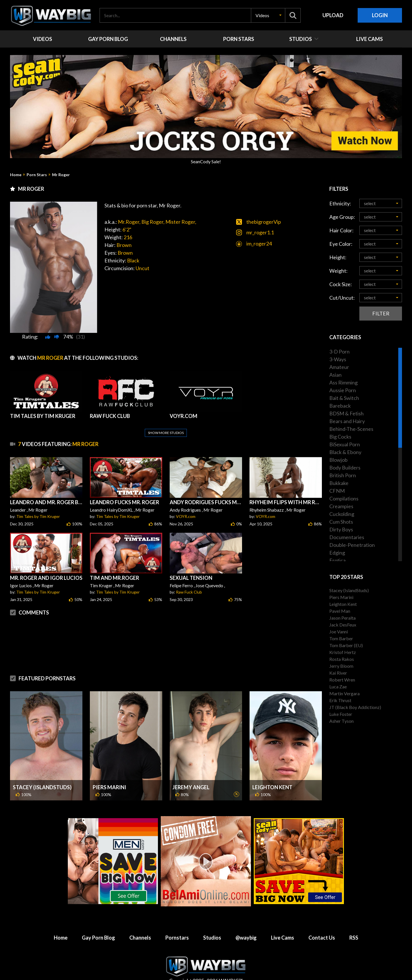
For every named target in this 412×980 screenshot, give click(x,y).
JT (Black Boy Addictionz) (355, 707)
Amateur (339, 367)
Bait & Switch (344, 398)
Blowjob (338, 460)
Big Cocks (340, 437)
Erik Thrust (340, 700)
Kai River (338, 673)
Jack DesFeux (343, 625)
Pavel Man (340, 611)
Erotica (337, 560)
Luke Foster (341, 714)
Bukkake (339, 483)
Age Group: (342, 217)
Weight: (338, 271)
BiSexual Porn (345, 444)
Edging (337, 553)
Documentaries (347, 537)
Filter (381, 313)
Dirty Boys (341, 529)
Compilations (344, 498)
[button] (268, 15)
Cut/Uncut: (342, 298)
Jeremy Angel (191, 773)
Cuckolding (342, 514)
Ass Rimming (343, 382)
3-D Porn (339, 351)
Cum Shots (341, 522)
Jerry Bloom (341, 666)
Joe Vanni (339, 632)
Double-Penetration (352, 545)
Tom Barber (341, 638)
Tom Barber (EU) (346, 645)
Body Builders (345, 468)
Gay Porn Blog (98, 924)
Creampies (341, 506)
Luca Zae (338, 687)
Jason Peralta (342, 618)
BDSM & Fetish (346, 413)
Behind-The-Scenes (351, 429)
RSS (354, 924)
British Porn (343, 475)
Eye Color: (341, 244)
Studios (212, 924)
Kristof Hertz (343, 652)
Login (380, 15)
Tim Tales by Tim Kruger (38, 503)
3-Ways (338, 359)
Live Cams (283, 924)
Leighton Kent (272, 773)
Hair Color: (341, 230)
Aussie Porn (343, 390)
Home (16, 175)
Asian (335, 375)
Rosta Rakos (342, 659)
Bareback (340, 406)
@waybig (246, 924)
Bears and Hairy (347, 421)
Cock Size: (341, 284)
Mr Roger (61, 175)
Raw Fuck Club (189, 578)
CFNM (337, 491)
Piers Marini (109, 773)
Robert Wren (342, 680)
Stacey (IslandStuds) (42, 773)
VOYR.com (186, 503)
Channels (140, 924)
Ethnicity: (340, 203)
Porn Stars (37, 175)
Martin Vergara (344, 693)
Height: (338, 257)
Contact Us (322, 924)
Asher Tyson (341, 721)
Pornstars (177, 924)
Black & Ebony (345, 452)
